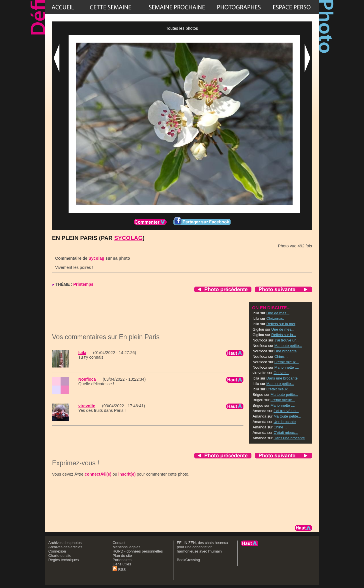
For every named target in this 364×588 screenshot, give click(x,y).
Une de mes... (278, 313)
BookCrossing (188, 560)
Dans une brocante (282, 378)
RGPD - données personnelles (138, 551)
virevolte (87, 406)
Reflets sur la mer (281, 324)
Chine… (281, 356)
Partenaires (122, 560)
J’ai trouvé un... (287, 340)
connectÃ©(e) (98, 474)
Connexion (57, 551)
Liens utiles (122, 564)
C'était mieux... (286, 362)
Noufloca (87, 379)
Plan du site (122, 556)
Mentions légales (126, 547)
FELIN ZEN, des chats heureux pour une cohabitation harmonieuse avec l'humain (202, 547)
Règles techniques (64, 560)
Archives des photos (65, 543)
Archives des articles (65, 547)
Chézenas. (275, 318)
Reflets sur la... (284, 335)
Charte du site (60, 556)
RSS (119, 570)
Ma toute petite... (288, 346)
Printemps (83, 284)
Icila (82, 353)
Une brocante (285, 351)
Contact (119, 543)
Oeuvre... (281, 373)
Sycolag (129, 238)
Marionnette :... (287, 367)
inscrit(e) (127, 474)
